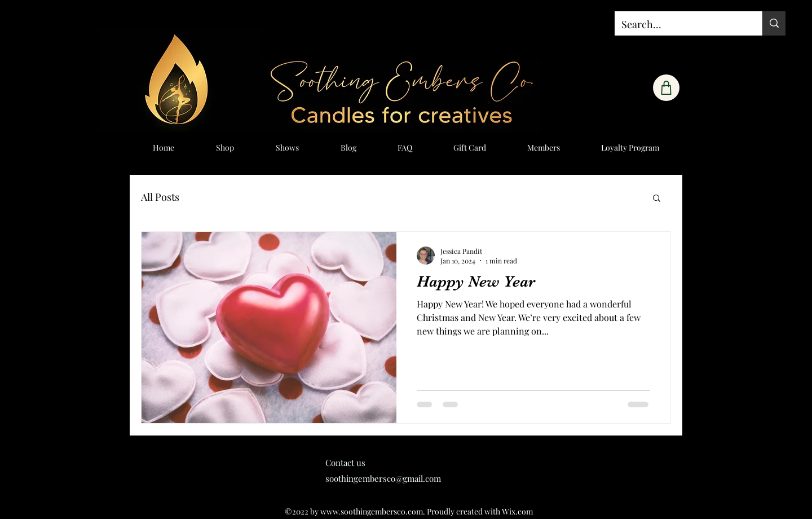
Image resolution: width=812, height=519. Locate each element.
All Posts (160, 197)
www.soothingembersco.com (372, 511)
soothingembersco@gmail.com (383, 478)
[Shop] (666, 88)
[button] (657, 199)
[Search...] (680, 25)
